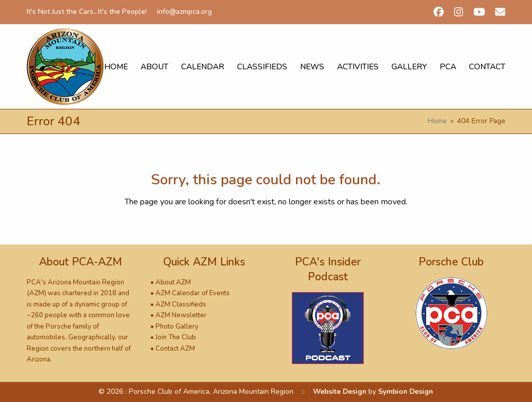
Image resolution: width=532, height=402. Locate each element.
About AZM (173, 282)
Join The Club (176, 337)
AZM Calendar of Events (193, 293)
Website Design (340, 391)
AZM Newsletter (181, 315)
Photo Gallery (177, 327)
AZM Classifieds (181, 304)
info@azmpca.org (184, 12)
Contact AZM (175, 349)
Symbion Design (406, 391)
